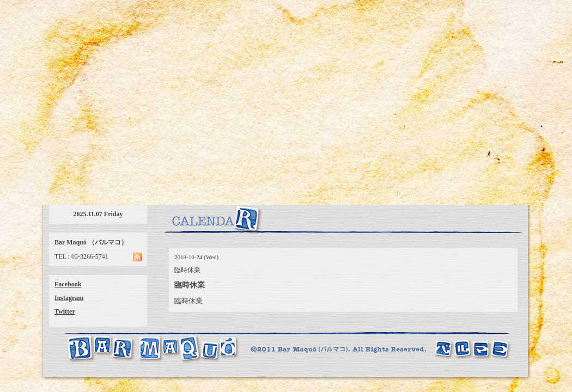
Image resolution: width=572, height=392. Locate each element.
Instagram (69, 298)
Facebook (68, 284)
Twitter (65, 311)
